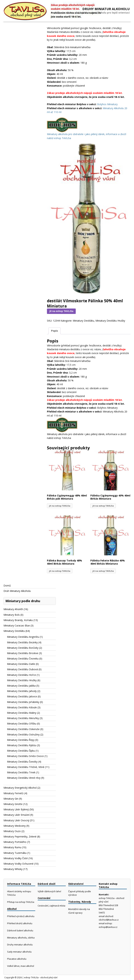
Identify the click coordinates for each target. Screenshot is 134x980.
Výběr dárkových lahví (49, 891)
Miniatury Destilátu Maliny (22, 713)
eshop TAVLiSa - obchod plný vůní (41, 977)
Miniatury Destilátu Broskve (23, 653)
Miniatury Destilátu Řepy (21, 740)
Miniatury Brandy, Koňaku (18, 620)
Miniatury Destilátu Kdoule (22, 707)
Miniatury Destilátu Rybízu (22, 745)
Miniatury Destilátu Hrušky (110, 321)
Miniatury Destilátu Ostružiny (23, 734)
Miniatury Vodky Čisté (16, 858)
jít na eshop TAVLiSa (61, 311)
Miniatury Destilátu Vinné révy (24, 778)
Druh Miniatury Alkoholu (17, 591)
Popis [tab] (55, 331)
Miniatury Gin (11, 799)
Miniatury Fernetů (14, 793)
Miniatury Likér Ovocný (16, 820)
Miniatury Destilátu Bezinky (22, 642)
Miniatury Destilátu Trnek (21, 772)
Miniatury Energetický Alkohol (20, 788)
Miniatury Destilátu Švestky (22, 762)
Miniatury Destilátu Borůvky (23, 648)
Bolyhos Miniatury (107, 104)
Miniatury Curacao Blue (17, 625)
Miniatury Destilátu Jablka (21, 686)
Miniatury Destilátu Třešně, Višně (26, 767)
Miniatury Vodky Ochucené (18, 864)
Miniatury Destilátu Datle (21, 664)
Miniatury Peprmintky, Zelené (20, 837)
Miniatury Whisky (13, 869)
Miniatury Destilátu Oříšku (22, 724)
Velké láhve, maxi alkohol (21, 966)
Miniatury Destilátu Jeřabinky (23, 702)
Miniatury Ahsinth (13, 609)
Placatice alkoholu (17, 959)
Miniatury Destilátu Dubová (22, 669)
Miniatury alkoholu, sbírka (21, 938)
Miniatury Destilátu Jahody (22, 691)
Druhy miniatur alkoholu (20, 945)
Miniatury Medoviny (15, 826)
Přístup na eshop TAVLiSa (21, 902)
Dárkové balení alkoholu (20, 930)
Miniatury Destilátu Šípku (21, 751)
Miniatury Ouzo (12, 831)
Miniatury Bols (12, 615)
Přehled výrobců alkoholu (21, 916)
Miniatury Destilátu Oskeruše (23, 729)
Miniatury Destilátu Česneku (23, 659)
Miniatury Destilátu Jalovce (22, 696)
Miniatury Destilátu (83, 321)
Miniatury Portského (15, 842)
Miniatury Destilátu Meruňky (23, 718)
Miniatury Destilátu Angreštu (23, 637)
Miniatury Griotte (13, 804)
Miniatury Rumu (12, 847)
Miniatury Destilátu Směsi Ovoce (25, 756)
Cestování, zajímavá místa (51, 906)
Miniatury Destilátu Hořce (21, 675)
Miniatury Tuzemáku (15, 853)
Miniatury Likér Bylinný (16, 809)
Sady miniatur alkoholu (19, 952)
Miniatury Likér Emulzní (16, 815)
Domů (7, 586)
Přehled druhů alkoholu (20, 923)
